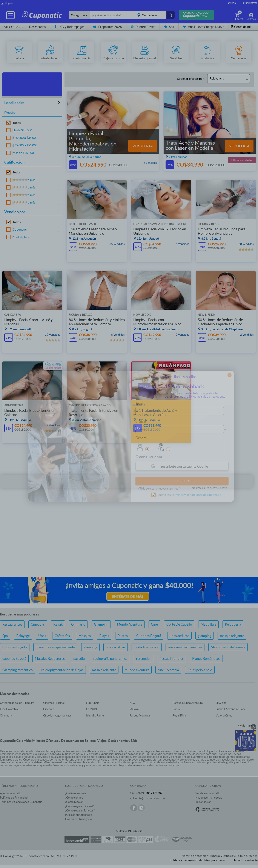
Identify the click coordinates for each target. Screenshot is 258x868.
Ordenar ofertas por (190, 79)
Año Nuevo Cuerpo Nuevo (204, 27)
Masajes (85, 636)
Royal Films (180, 716)
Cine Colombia (9, 709)
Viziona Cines (224, 716)
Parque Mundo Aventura (188, 703)
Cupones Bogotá (149, 636)
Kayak (58, 624)
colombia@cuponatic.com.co (147, 798)
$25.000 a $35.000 (25, 138)
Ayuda (232, 3)
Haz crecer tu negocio (78, 819)
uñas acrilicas (179, 636)
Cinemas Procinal (54, 703)
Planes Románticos (206, 658)
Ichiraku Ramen (96, 716)
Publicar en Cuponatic (78, 815)
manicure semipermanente (55, 647)
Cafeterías (62, 636)
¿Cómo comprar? (75, 798)
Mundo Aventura (130, 624)
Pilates (123, 636)
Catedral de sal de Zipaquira (17, 703)
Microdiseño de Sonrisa (228, 647)
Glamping (101, 624)
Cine (154, 624)
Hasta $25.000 (22, 130)
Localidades (14, 103)
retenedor (144, 658)
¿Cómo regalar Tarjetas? (80, 811)
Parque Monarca (140, 716)
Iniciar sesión (203, 802)
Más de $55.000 (23, 153)
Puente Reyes (143, 27)
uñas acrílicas (116, 647)
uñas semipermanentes (185, 647)
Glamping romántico (18, 670)
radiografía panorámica (110, 658)
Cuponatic (20, 230)
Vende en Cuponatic (208, 793)
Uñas (42, 636)
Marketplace (21, 237)
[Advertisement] (129, 540)
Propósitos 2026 (108, 27)
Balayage (23, 636)
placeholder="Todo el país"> (154, 15)
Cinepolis (38, 624)
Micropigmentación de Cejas (62, 670)
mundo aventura (137, 670)
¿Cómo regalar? (75, 802)
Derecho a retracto (245, 860)
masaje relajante (232, 636)
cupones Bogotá (14, 658)
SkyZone (221, 703)
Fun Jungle (93, 703)
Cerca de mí (242, 27)
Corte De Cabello (179, 624)
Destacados (37, 27)
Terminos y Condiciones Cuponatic (21, 802)
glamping (205, 636)
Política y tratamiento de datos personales (197, 860)
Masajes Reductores (50, 658)
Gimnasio (78, 624)
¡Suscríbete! (249, 3)
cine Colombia (168, 670)
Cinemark (6, 716)
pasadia (79, 658)
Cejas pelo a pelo (200, 670)
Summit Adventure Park (230, 709)
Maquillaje (208, 624)
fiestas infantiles (172, 658)
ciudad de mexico (147, 647)
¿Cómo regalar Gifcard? (79, 806)
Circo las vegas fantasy (57, 716)
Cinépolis (49, 709)
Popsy (176, 709)
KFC (132, 703)
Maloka (134, 709)
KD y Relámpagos (70, 27)
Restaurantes (12, 624)
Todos (17, 123)
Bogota (9, 3)
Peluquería (233, 624)
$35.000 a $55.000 (25, 145)
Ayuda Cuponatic (10, 793)
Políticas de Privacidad (14, 798)
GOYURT (92, 709)
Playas (104, 636)
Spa (169, 27)
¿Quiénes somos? (76, 793)
